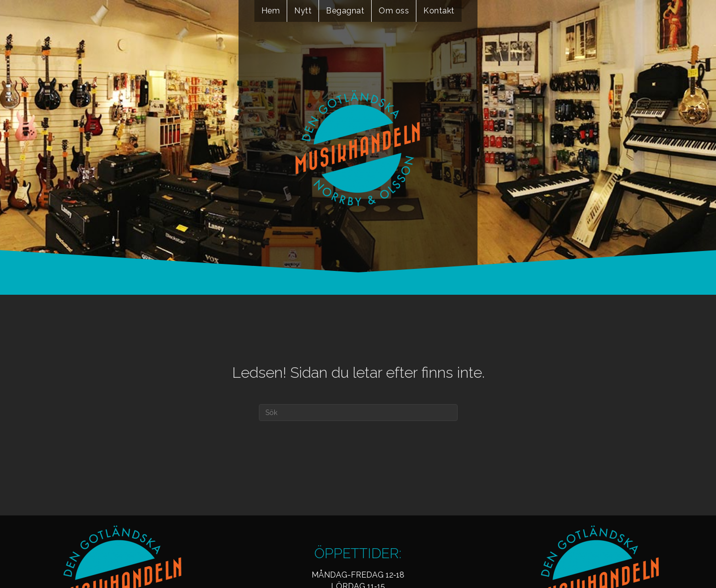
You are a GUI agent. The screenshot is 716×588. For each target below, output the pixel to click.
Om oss (394, 11)
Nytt (303, 11)
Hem (271, 11)
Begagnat (345, 11)
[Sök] (358, 413)
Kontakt (439, 11)
